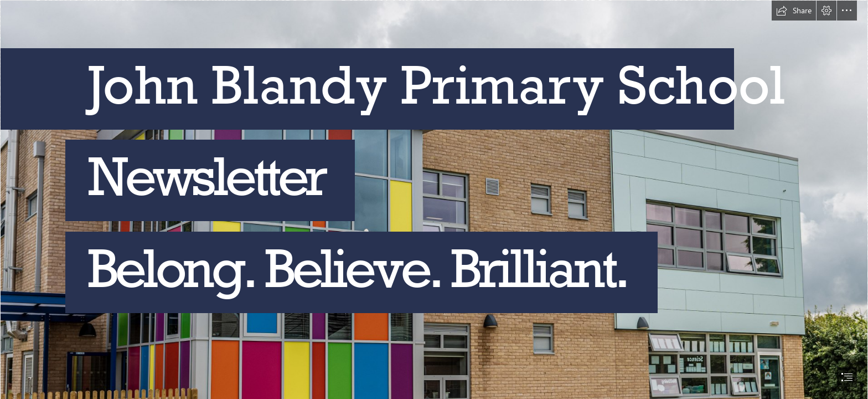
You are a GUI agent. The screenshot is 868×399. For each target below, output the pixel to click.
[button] (794, 11)
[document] (434, 199)
